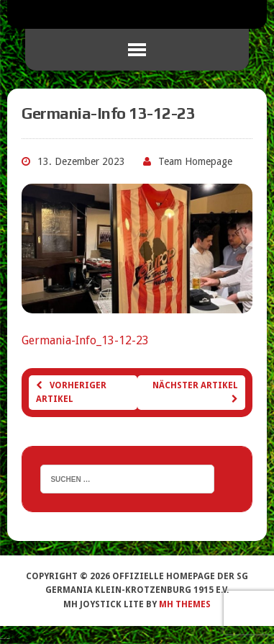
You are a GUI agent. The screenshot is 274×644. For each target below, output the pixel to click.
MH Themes (185, 604)
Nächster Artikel (195, 392)
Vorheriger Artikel (71, 392)
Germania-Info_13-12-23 (85, 340)
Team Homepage (195, 161)
